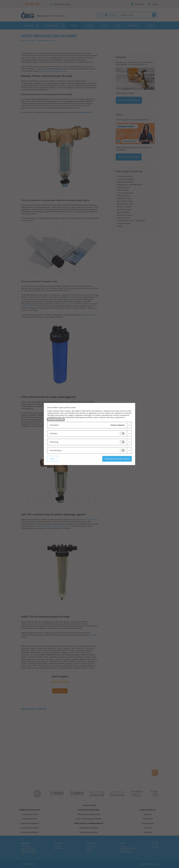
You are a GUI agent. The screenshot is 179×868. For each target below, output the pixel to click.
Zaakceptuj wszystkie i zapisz (117, 459)
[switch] (122, 433)
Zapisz (52, 459)
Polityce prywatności (56, 420)
